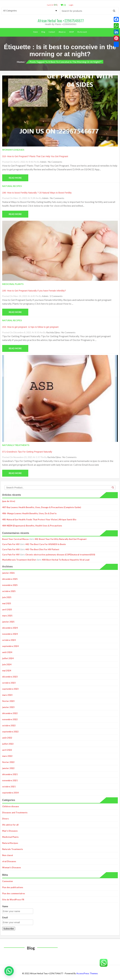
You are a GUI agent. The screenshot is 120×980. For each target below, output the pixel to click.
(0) (63, 5)
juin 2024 (7, 664)
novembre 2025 (10, 585)
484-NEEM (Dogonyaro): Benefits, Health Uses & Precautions (32, 526)
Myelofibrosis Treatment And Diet (19, 560)
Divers (5, 819)
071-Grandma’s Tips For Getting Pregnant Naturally (27, 452)
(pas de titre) (9, 501)
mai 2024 (7, 671)
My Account (82, 32)
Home (35, 32)
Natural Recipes (10, 843)
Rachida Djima (53, 332)
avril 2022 (7, 750)
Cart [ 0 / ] (52, 5)
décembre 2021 (10, 774)
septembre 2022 (10, 732)
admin (43, 162)
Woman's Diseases (12, 867)
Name (5, 906)
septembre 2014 (10, 793)
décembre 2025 (10, 579)
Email (5, 917)
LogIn (71, 5)
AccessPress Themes (87, 973)
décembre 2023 (10, 677)
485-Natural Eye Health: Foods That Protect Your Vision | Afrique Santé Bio (39, 520)
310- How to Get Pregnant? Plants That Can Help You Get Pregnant (35, 156)
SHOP (71, 32)
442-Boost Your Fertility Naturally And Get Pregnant (61, 539)
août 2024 (7, 652)
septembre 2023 (10, 689)
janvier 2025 (8, 622)
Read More (15, 178)
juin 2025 (7, 597)
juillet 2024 (8, 658)
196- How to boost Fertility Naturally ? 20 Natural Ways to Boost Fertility (37, 193)
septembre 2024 (10, 646)
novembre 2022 (10, 719)
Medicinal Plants (10, 837)
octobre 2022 (9, 725)
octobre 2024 (9, 640)
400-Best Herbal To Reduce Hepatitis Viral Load (66, 560)
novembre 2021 (10, 780)
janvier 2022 (8, 768)
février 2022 (8, 762)
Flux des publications (13, 887)
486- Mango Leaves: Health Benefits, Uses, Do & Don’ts (29, 513)
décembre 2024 (10, 628)
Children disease (11, 806)
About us (62, 32)
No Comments (55, 162)
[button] (9, 971)
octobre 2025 (9, 591)
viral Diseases (9, 861)
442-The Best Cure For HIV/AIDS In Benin (46, 544)
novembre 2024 (10, 634)
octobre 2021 (9, 787)
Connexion (7, 881)
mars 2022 (7, 756)
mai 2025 (7, 603)
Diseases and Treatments (15, 813)
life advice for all (10, 825)
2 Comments (56, 296)
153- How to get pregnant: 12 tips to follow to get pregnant (30, 327)
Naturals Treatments (13, 849)
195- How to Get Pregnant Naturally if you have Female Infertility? (34, 291)
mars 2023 (7, 695)
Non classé (8, 855)
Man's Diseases (10, 831)
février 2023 (8, 701)
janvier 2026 (8, 573)
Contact (52, 32)
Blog (43, 32)
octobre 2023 (9, 683)
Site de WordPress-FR (13, 900)
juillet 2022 (8, 744)
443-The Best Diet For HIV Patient (42, 549)
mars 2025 (7, 616)
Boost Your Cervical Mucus (15, 539)
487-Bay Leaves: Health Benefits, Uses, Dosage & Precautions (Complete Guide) (42, 507)
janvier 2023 (8, 707)
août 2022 (7, 738)
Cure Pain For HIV (11, 544)
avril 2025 (7, 610)
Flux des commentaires (14, 893)
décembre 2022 (10, 713)
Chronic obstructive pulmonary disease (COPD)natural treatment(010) (60, 555)
